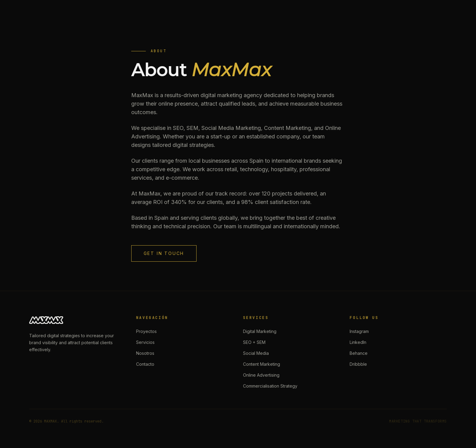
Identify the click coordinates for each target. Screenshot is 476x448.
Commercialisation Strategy (270, 386)
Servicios (145, 342)
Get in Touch (164, 253)
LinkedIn (358, 342)
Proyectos (146, 331)
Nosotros (145, 353)
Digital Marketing (260, 331)
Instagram (359, 331)
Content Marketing (262, 364)
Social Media (256, 353)
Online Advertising (261, 375)
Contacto (145, 364)
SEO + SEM (254, 342)
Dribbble (358, 364)
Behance (359, 353)
